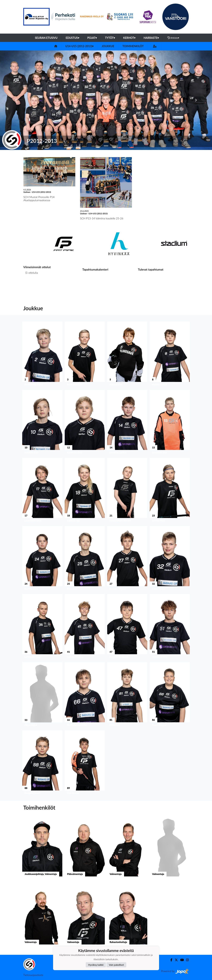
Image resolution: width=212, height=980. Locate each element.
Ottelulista (31, 284)
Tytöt (110, 38)
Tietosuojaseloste (33, 975)
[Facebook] (170, 960)
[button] (16, 100)
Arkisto (173, 38)
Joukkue (108, 46)
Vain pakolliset (116, 965)
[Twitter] (175, 960)
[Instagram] (186, 960)
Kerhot (129, 38)
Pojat (92, 38)
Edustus (72, 38)
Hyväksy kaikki (96, 965)
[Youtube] (181, 960)
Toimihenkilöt (133, 46)
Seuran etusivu (46, 38)
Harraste (151, 38)
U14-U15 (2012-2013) (80, 46)
